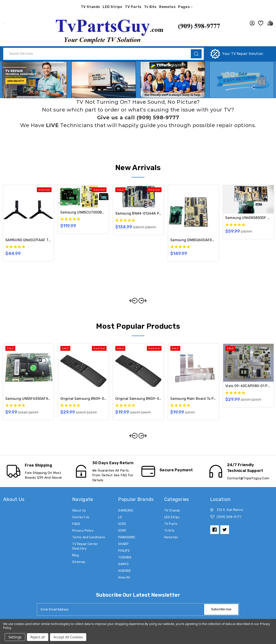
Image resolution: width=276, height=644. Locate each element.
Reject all (38, 637)
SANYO (123, 564)
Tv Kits (150, 7)
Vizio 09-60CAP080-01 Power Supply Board (248, 386)
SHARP (123, 544)
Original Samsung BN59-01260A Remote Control (83, 399)
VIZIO (122, 524)
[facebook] (215, 530)
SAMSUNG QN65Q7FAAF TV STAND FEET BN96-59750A (28, 240)
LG (120, 517)
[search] (196, 54)
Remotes (167, 7)
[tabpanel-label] (121, 609)
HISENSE (125, 571)
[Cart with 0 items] (269, 23)
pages (185, 7)
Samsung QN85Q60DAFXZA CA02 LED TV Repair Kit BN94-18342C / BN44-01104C (193, 240)
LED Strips (112, 7)
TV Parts (133, 7)
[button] (138, 30)
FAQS (76, 524)
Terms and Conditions (89, 537)
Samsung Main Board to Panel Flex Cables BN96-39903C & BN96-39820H (193, 399)
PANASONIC (127, 537)
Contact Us (81, 517)
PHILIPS (124, 551)
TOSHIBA (125, 557)
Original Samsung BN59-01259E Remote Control (138, 399)
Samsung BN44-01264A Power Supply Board (138, 213)
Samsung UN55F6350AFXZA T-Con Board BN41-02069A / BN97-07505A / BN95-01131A (28, 399)
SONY (122, 531)
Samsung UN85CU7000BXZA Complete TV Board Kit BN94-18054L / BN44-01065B (83, 212)
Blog (75, 555)
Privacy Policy (83, 531)
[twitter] (225, 530)
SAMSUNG (126, 511)
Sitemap (79, 562)
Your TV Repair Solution (243, 54)
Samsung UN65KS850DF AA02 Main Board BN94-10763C (248, 218)
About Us (79, 511)
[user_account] (251, 23)
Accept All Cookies (68, 637)
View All (124, 578)
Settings (15, 637)
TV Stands (90, 7)
